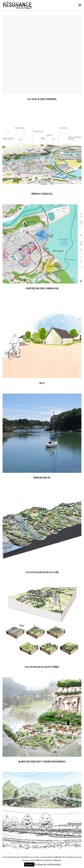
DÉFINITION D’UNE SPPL (42, 478)
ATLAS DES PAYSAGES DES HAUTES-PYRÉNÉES (42, 667)
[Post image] (42, 55)
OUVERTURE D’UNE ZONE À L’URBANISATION (42, 289)
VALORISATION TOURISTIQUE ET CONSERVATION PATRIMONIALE (42, 762)
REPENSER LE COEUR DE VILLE (42, 194)
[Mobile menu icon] (80, 5)
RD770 (42, 383)
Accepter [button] (29, 864)
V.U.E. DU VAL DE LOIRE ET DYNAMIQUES (42, 99)
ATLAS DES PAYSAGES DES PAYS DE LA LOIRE (42, 572)
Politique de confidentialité (48, 864)
